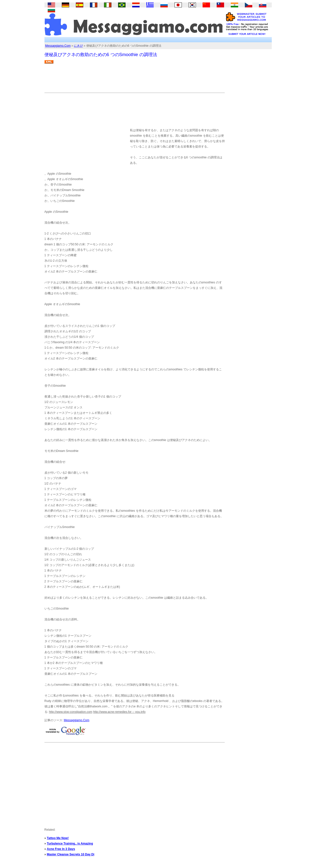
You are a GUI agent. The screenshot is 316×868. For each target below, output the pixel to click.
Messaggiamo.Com (58, 46)
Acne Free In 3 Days (61, 849)
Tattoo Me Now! (58, 838)
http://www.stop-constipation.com (71, 712)
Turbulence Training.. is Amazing (70, 844)
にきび (78, 46)
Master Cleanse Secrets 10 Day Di (71, 854)
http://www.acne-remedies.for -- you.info (119, 712)
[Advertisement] (134, 80)
